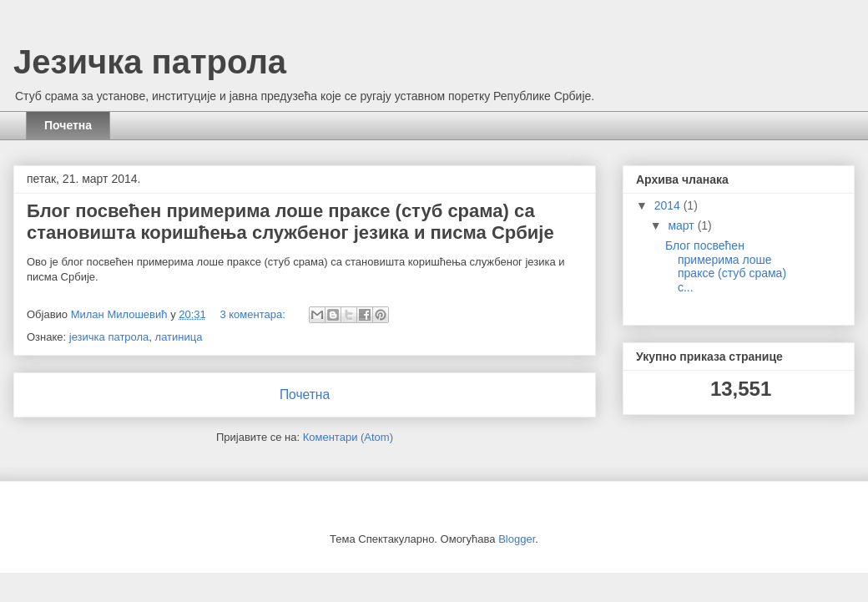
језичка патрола (109, 337)
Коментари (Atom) (348, 437)
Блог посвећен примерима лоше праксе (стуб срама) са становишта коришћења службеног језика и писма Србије (290, 222)
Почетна (68, 125)
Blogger (517, 539)
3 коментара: (254, 314)
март (682, 225)
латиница (179, 337)
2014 (669, 205)
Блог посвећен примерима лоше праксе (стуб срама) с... (726, 266)
